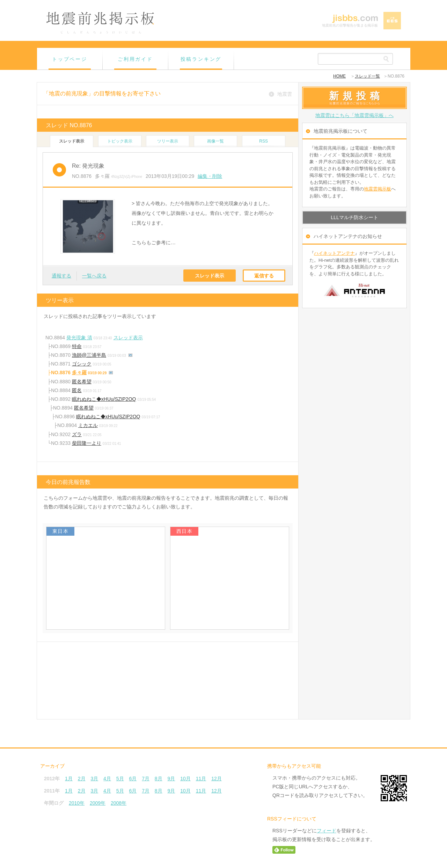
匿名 (77, 390)
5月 (120, 779)
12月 (217, 779)
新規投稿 (356, 96)
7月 (146, 779)
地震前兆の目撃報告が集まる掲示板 (350, 25)
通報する (61, 276)
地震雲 (285, 94)
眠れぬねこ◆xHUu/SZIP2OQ (104, 399)
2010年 (77, 803)
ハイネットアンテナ (334, 253)
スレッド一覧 (367, 76)
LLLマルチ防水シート (354, 217)
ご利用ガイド (135, 59)
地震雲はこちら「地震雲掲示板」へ (354, 115)
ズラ (77, 434)
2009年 (98, 803)
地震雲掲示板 (378, 189)
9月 (171, 779)
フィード (327, 831)
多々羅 (79, 372)
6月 (133, 779)
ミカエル (88, 425)
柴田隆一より (87, 443)
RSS (263, 141)
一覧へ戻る (94, 276)
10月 (185, 779)
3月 (94, 779)
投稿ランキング (201, 59)
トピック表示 (120, 141)
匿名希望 (82, 382)
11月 (201, 779)
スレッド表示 (210, 276)
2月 (82, 779)
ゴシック (82, 364)
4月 (107, 779)
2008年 (119, 803)
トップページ (70, 59)
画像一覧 (215, 141)
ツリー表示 (168, 141)
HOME (339, 76)
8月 (159, 779)
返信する (264, 276)
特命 (77, 346)
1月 (69, 779)
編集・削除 (210, 176)
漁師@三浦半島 (89, 355)
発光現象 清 (79, 338)
